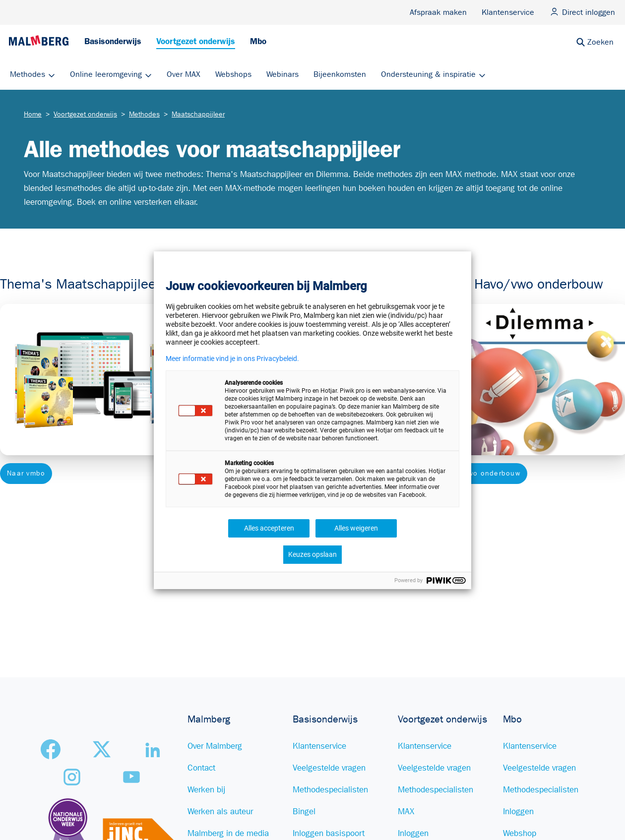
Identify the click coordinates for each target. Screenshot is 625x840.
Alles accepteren (269, 528)
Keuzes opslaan (312, 554)
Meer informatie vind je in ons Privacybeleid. (232, 359)
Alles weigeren (356, 528)
